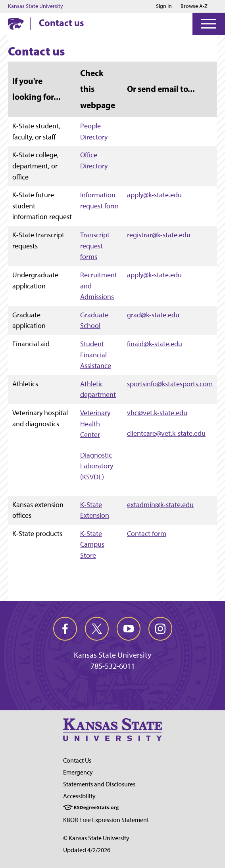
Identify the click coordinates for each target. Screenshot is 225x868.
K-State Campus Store (92, 544)
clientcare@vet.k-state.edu (166, 433)
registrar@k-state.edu (159, 235)
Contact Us (77, 760)
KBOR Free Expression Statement (106, 820)
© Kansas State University (96, 838)
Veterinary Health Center (95, 424)
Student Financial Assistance (96, 355)
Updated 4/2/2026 (87, 850)
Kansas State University (36, 6)
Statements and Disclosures (99, 784)
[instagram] (160, 629)
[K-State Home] (16, 24)
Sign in (164, 6)
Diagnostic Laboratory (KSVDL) (97, 466)
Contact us (61, 23)
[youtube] (129, 629)
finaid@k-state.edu (155, 344)
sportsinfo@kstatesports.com (170, 384)
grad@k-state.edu (153, 315)
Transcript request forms (95, 246)
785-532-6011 (113, 666)
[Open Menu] (209, 24)
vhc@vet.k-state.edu (157, 413)
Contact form (147, 533)
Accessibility (79, 796)
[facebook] (65, 629)
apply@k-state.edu (154, 195)
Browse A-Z (194, 6)
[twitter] (97, 629)
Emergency (78, 772)
